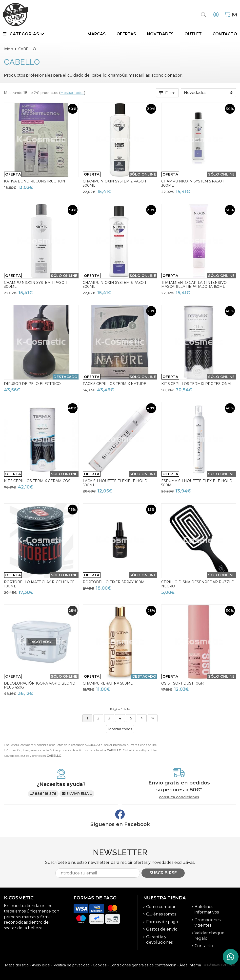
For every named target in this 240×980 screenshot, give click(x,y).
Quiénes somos (161, 914)
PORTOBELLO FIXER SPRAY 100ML (115, 582)
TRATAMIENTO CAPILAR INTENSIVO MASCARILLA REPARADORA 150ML (194, 285)
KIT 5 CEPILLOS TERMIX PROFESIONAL (197, 384)
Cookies (100, 965)
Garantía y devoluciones (159, 940)
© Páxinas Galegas (220, 965)
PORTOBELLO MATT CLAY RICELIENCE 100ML (39, 584)
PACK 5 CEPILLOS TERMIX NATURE (114, 384)
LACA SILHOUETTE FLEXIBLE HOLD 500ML (115, 483)
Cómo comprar (161, 907)
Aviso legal (41, 965)
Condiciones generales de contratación (143, 965)
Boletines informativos (207, 909)
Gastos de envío (162, 929)
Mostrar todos (72, 93)
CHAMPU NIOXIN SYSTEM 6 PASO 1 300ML (114, 285)
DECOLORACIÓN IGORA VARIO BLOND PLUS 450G (40, 685)
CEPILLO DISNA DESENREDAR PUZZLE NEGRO (198, 584)
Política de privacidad (71, 965)
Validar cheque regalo (210, 936)
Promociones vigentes (208, 923)
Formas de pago (162, 922)
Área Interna (190, 965)
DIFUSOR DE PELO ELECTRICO (32, 384)
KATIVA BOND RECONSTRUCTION (35, 181)
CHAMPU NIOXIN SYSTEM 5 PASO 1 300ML (193, 183)
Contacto (204, 946)
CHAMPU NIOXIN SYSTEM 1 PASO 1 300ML (35, 285)
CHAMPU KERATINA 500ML (108, 683)
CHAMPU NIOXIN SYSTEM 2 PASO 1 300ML (114, 183)
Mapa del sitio (17, 965)
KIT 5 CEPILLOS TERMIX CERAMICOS (37, 481)
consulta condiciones (179, 797)
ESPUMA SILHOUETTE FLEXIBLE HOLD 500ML (197, 483)
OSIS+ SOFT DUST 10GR (182, 683)
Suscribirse (163, 873)
